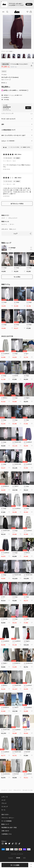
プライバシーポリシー (8, 818)
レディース (5, 797)
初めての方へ (5, 814)
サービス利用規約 (7, 821)
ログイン (13, 95)
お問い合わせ (5, 229)
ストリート (4, 224)
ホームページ (4, 790)
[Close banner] (2, 2)
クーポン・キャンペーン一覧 (7, 113)
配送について (13, 229)
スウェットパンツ (13, 218)
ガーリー (12, 224)
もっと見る (17, 277)
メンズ (3, 800)
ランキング (5, 807)
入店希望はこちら (7, 834)
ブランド (4, 803)
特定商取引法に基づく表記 (9, 827)
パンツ (3, 218)
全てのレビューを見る (17, 204)
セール (3, 810)
